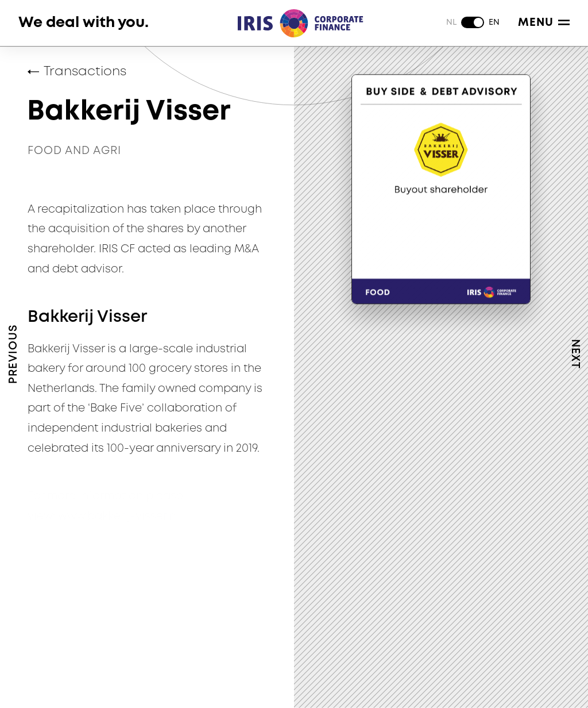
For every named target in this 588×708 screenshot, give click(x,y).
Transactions (85, 72)
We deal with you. (84, 23)
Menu (544, 22)
